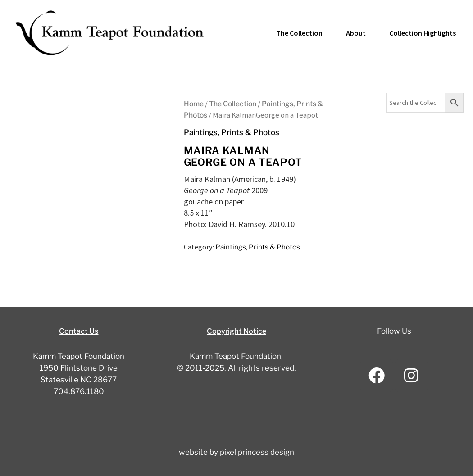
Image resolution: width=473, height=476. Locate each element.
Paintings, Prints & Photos (234, 132)
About (356, 33)
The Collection (299, 33)
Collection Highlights (423, 33)
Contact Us (79, 331)
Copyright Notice (236, 331)
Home (194, 104)
